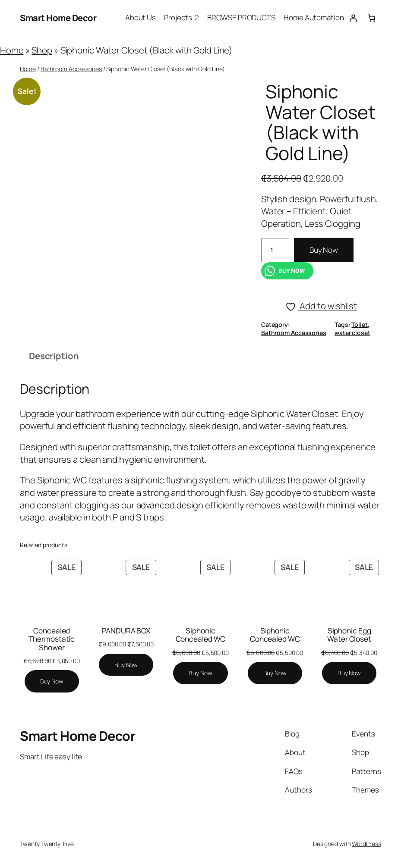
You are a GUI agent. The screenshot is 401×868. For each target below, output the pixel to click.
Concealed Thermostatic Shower (52, 639)
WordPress (366, 844)
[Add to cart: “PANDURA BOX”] (126, 665)
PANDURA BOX (126, 631)
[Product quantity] (275, 250)
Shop (42, 50)
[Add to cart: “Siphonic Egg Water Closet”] (349, 673)
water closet (352, 333)
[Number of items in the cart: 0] (372, 18)
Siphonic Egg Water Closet (349, 635)
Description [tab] (54, 356)
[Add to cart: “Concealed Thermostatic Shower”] (52, 681)
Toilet (359, 324)
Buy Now (324, 250)
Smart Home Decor (58, 18)
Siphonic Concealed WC (201, 635)
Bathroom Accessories (71, 69)
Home (12, 50)
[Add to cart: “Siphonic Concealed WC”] (200, 673)
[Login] (353, 18)
